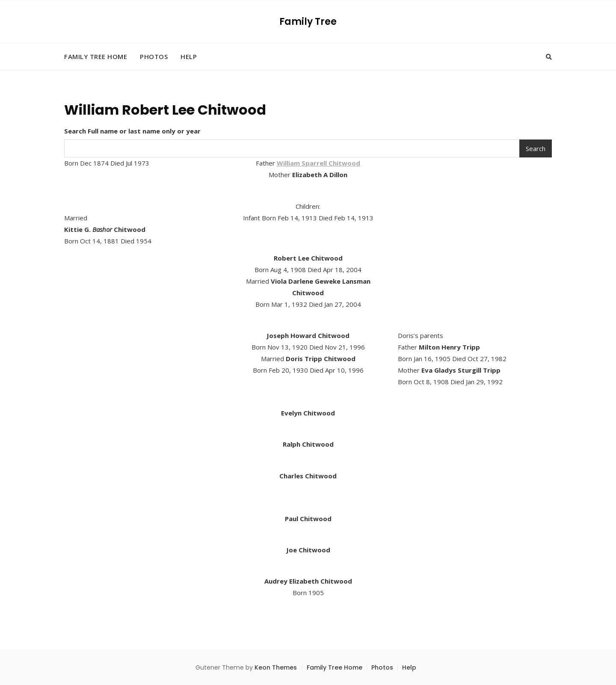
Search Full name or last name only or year (132, 131)
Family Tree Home (96, 56)
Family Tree (308, 22)
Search (536, 148)
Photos (154, 56)
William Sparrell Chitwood (318, 163)
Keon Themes (276, 667)
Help (189, 56)
